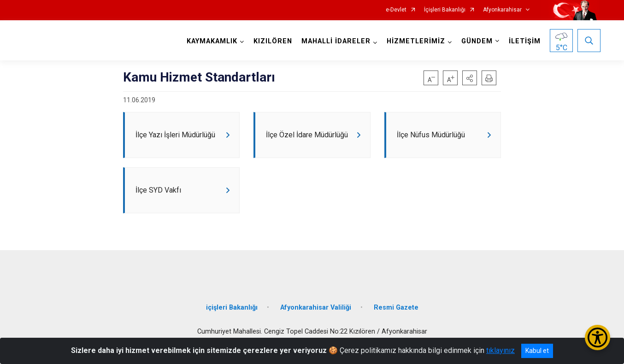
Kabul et (537, 351)
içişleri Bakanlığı (232, 316)
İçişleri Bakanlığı (445, 10)
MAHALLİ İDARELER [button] (335, 41)
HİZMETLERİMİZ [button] (415, 41)
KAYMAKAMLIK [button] (211, 41)
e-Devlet (396, 10)
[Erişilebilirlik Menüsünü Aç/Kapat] (598, 338)
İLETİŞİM (523, 41)
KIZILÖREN (271, 41)
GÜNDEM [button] (476, 41)
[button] (470, 78)
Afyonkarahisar (502, 10)
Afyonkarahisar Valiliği (316, 316)
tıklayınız (500, 350)
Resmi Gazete (396, 316)
